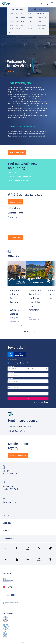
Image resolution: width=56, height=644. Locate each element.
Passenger (7, 523)
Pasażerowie (10, 391)
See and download (17, 152)
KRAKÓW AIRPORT (9, 539)
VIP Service (13, 208)
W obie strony (14, 363)
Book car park (15, 237)
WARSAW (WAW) (20, 21)
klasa (8, 360)
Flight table (12, 33)
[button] (22, 326)
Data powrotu (11, 385)
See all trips (28, 331)
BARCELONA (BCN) (21, 17)
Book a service (15, 202)
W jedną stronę (26, 363)
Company (6, 531)
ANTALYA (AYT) (20, 14)
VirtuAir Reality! (15, 431)
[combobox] (42, 4)
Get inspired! (13, 173)
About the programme (18, 455)
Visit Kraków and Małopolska (20, 177)
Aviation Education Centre (20, 427)
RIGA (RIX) (19, 29)
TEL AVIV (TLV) (19, 25)
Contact (11, 217)
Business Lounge (16, 213)
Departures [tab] (18, 9)
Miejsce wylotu (11, 366)
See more (11, 72)
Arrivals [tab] (38, 9)
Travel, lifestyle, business (18, 181)
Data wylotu (10, 379)
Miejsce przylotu (11, 372)
